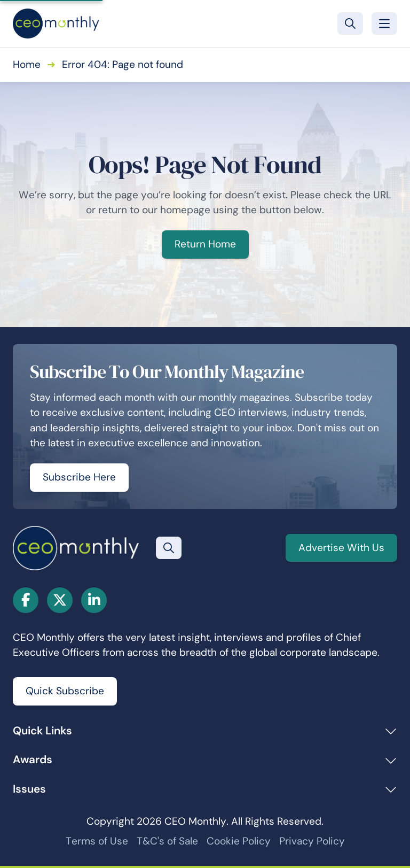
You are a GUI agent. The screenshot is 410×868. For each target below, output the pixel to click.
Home (27, 64)
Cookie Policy (239, 841)
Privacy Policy (312, 841)
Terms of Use (97, 841)
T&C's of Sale (167, 841)
